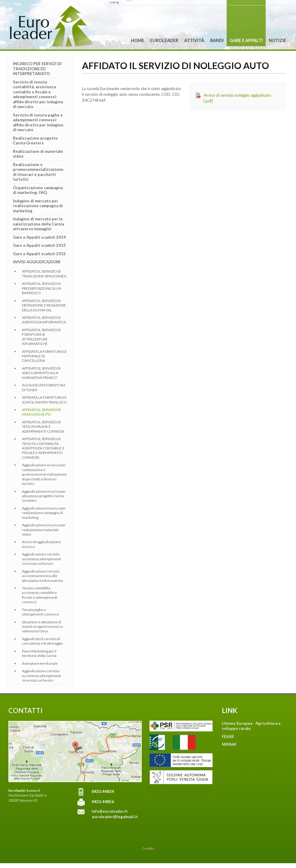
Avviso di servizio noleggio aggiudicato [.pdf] (237, 98)
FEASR (228, 736)
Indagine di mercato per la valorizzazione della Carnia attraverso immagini (38, 224)
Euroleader (164, 40)
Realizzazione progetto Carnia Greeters (35, 141)
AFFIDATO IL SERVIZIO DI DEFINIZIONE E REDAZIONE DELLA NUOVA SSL (44, 305)
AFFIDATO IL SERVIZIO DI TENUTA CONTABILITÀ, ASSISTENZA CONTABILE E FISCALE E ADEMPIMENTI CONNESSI (43, 448)
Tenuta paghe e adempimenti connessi (40, 612)
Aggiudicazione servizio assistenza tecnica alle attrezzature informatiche (42, 576)
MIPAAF (229, 744)
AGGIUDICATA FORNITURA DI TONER (44, 387)
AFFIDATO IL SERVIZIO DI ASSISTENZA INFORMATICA (44, 320)
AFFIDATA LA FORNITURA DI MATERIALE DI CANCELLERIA (44, 356)
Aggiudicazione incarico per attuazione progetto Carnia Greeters (44, 496)
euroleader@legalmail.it (115, 817)
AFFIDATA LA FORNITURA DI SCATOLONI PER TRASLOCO (44, 400)
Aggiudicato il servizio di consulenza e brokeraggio (42, 641)
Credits (148, 848)
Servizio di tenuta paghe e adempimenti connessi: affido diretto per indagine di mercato (38, 122)
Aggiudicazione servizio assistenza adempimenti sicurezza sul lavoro (41, 559)
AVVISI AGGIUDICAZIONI (37, 262)
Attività (194, 40)
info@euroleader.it (110, 811)
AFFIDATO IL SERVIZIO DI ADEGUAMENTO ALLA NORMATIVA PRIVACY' (41, 373)
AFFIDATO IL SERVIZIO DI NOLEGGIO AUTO (41, 412)
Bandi (217, 40)
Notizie (277, 40)
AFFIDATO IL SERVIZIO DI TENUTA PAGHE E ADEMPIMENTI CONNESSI (43, 427)
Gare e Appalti (246, 40)
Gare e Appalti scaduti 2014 (39, 237)
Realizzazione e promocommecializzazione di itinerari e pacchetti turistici (38, 172)
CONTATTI (26, 711)
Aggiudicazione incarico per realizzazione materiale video (44, 530)
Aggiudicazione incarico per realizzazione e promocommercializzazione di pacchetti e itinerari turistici (44, 474)
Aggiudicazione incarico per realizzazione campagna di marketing (44, 513)
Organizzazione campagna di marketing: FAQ (38, 190)
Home (137, 40)
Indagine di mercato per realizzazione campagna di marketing (38, 206)
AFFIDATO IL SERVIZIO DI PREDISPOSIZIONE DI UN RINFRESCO (42, 288)
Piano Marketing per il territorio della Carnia (39, 653)
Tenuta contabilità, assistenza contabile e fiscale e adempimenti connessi (40, 595)
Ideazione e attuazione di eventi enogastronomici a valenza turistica (42, 627)
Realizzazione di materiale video (38, 154)
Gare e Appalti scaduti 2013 (39, 245)
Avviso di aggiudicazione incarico (41, 544)
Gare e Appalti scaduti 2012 (39, 254)
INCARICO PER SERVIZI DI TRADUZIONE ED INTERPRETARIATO (37, 69)
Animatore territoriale (40, 663)
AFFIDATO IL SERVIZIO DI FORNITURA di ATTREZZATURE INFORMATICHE (41, 337)
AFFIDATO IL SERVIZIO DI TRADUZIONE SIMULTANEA (44, 274)
